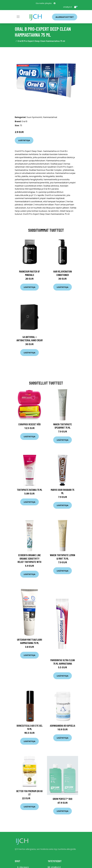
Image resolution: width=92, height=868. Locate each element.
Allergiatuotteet (65, 17)
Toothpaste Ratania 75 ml (30, 490)
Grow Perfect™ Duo (63, 799)
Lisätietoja (24, 140)
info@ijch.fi (68, 7)
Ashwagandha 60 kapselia (63, 726)
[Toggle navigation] (18, 17)
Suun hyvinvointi (34, 117)
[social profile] (55, 3)
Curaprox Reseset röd (29, 424)
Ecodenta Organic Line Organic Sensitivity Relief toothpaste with (29, 558)
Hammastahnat (50, 117)
